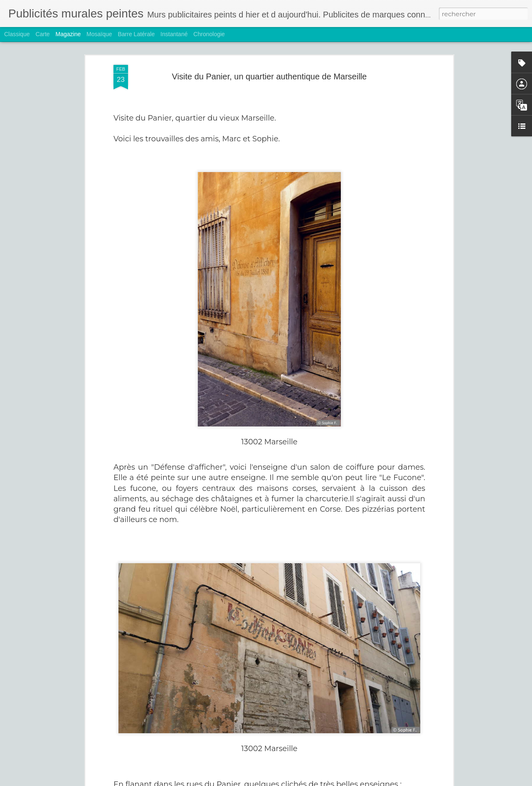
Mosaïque (99, 34)
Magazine (68, 34)
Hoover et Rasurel (209, 777)
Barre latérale (136, 34)
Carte (42, 34)
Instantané (174, 34)
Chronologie (209, 34)
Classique (17, 34)
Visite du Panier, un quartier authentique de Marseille (270, 62)
